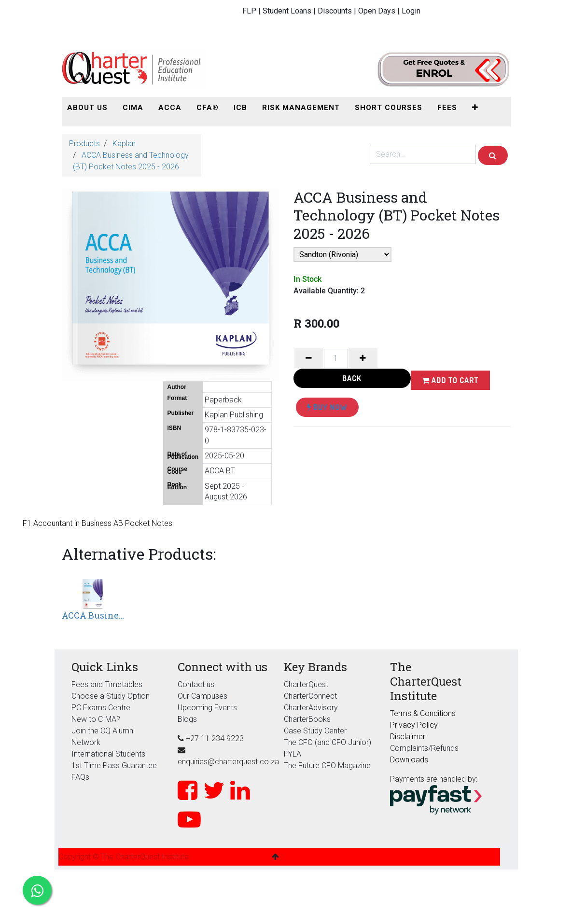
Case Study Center (315, 731)
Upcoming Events (207, 708)
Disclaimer (408, 737)
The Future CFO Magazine (327, 765)
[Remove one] (309, 358)
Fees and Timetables (107, 684)
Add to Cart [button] (450, 380)
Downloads (409, 760)
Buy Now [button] (327, 407)
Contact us (196, 684)
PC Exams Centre (101, 708)
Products (84, 144)
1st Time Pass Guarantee (115, 765)
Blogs (187, 719)
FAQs (80, 777)
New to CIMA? (96, 719)
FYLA (293, 754)
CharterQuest (306, 684)
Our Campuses (202, 696)
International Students (108, 754)
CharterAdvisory (311, 708)
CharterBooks (307, 719)
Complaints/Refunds (424, 748)
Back (352, 378)
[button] (475, 108)
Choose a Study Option (111, 696)
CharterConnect (310, 696)
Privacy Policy (414, 725)
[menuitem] (87, 108)
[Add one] (363, 358)
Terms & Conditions (423, 713)
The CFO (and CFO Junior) (328, 742)
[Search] (493, 155)
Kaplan (124, 144)
